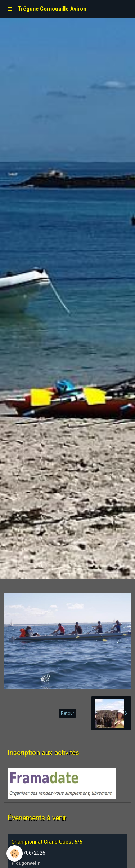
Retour (67, 713)
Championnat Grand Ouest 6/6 (47, 842)
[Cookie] (15, 853)
